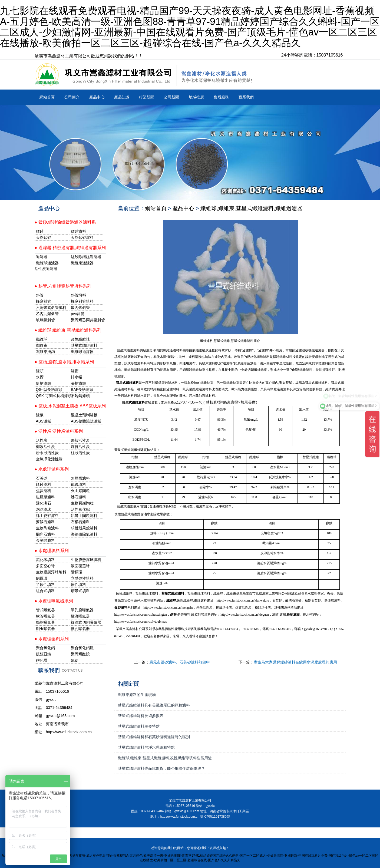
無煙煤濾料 (80, 478)
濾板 (40, 415)
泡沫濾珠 (44, 509)
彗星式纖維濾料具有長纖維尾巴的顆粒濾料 (154, 705)
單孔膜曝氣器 (82, 610)
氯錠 (75, 660)
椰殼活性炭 (45, 447)
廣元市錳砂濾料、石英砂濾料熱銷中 (180, 662)
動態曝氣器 (45, 622)
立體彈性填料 (82, 578)
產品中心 (97, 97)
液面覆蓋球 (80, 566)
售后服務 (221, 97)
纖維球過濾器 (47, 263)
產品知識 (122, 97)
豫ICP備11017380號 (215, 817)
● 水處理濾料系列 (52, 469)
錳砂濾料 (44, 484)
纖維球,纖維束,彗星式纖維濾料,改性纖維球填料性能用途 (165, 758)
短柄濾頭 (44, 383)
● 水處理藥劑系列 (52, 639)
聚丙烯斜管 (80, 308)
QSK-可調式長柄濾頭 (52, 396)
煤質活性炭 (80, 447)
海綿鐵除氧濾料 (84, 534)
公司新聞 (171, 97)
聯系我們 (246, 97)
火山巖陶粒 (80, 491)
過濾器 (42, 257)
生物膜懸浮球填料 (86, 560)
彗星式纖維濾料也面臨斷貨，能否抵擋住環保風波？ (161, 768)
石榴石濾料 (80, 522)
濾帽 (75, 371)
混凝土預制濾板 (84, 415)
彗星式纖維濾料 (84, 345)
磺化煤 (42, 660)
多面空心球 (45, 566)
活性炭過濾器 (46, 269)
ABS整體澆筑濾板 (86, 421)
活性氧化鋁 (80, 509)
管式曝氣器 (45, 610)
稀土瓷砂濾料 (47, 516)
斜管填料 (78, 295)
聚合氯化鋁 (45, 648)
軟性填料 (78, 585)
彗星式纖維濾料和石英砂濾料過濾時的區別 (154, 737)
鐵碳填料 (78, 484)
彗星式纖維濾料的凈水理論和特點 (146, 747)
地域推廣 (196, 97)
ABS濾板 (44, 421)
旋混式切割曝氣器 (86, 622)
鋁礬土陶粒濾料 (84, 516)
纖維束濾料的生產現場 (137, 695)
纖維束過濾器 (82, 263)
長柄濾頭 (78, 383)
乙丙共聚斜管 (47, 314)
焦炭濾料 (44, 491)
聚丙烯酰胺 (80, 654)
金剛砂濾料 (45, 540)
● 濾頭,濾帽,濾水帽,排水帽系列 (64, 362)
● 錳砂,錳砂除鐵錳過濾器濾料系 (65, 222)
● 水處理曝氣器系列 (54, 601)
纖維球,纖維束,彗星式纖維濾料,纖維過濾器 (251, 208)
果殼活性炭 (80, 440)
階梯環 (77, 572)
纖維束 (42, 345)
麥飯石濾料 (45, 522)
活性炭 (42, 440)
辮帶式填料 (80, 591)
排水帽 (77, 377)
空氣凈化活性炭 (49, 459)
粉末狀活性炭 (47, 453)
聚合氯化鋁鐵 (82, 648)
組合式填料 (45, 591)
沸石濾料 (78, 497)
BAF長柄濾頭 (82, 390)
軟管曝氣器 (45, 616)
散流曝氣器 (80, 616)
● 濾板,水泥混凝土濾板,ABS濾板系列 (70, 406)
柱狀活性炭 (80, 453)
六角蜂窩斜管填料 (51, 308)
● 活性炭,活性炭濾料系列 (59, 431)
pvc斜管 (78, 314)
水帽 (40, 377)
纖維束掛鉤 (45, 352)
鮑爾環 (42, 578)
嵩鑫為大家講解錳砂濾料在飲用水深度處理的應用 (295, 662)
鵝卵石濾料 (45, 534)
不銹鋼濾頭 (80, 396)
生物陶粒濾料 (47, 528)
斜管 (40, 295)
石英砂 (42, 478)
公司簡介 (72, 97)
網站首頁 (47, 97)
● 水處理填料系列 (52, 551)
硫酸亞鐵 (44, 654)
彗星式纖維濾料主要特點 (139, 726)
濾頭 (40, 371)
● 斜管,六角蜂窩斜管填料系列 (63, 286)
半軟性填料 (45, 585)
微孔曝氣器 (80, 629)
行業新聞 (147, 97)
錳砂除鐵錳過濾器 (86, 257)
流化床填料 (45, 560)
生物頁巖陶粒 (82, 503)
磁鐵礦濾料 (45, 497)
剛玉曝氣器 (45, 629)
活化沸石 (44, 503)
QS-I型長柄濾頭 (49, 390)
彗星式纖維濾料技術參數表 (141, 716)
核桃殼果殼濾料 (84, 528)
